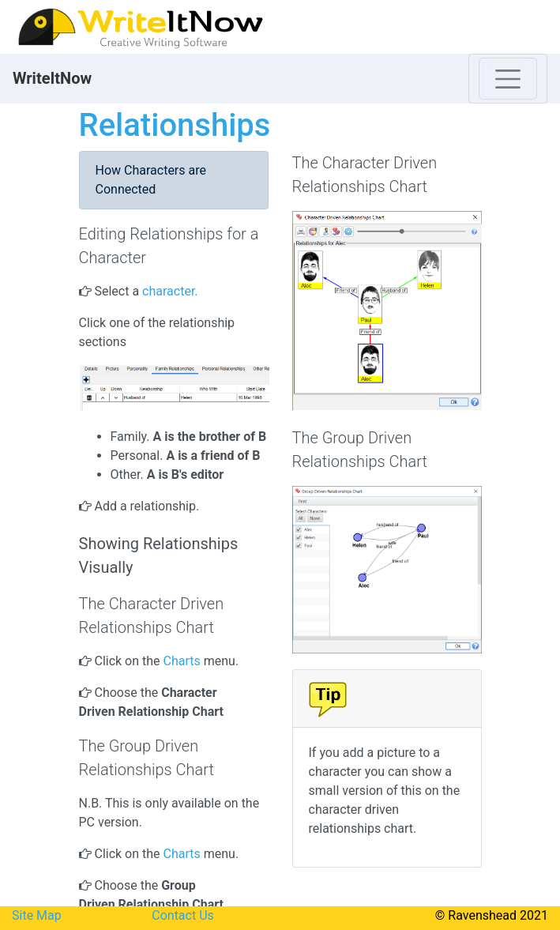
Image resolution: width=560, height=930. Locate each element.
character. (171, 291)
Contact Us (183, 915)
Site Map (37, 915)
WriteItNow (52, 78)
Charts (182, 661)
